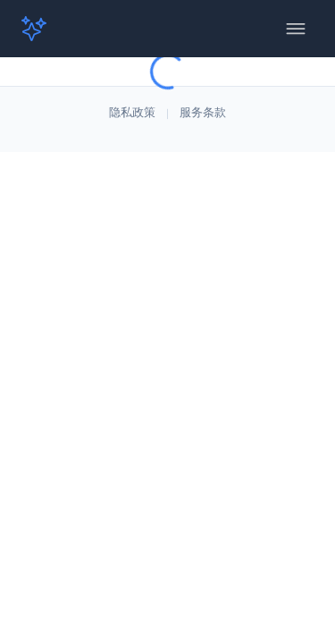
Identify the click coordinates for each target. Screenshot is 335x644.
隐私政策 (132, 113)
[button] (43, 29)
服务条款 (203, 113)
